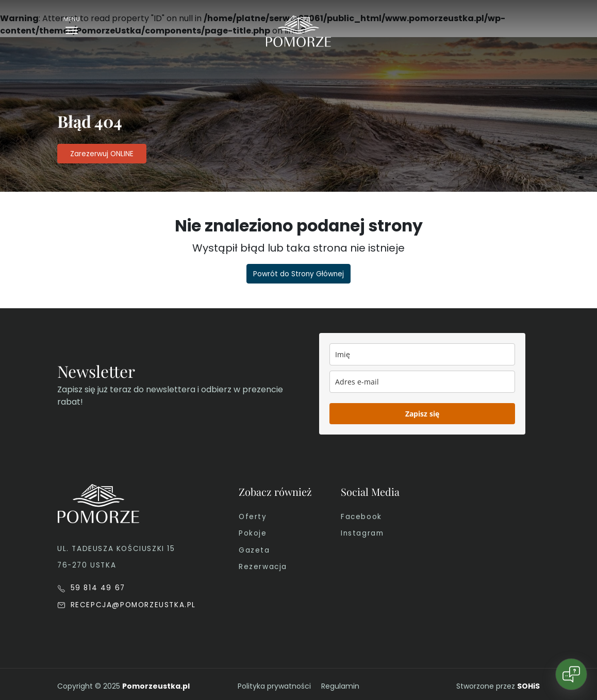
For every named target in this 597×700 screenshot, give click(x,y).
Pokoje (253, 533)
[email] (422, 382)
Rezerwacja (263, 567)
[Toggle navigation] (72, 28)
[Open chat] (571, 674)
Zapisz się (422, 414)
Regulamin (340, 686)
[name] (422, 354)
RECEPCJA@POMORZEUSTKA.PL (127, 605)
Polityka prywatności (274, 686)
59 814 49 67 (91, 588)
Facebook (361, 517)
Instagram (362, 533)
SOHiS (528, 686)
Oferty (253, 517)
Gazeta (254, 550)
